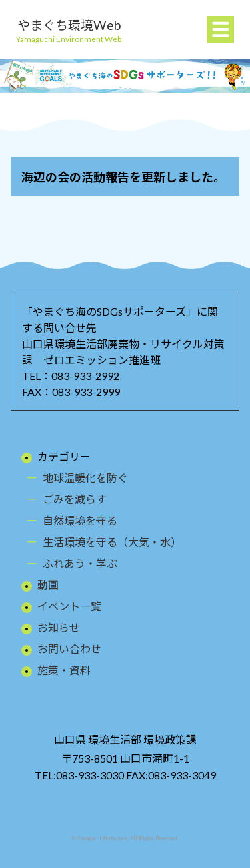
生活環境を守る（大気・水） (112, 542)
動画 (48, 585)
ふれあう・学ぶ (80, 563)
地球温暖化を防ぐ (85, 478)
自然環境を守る (80, 520)
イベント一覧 (69, 606)
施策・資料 (64, 670)
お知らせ (59, 627)
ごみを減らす (75, 499)
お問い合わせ (69, 649)
